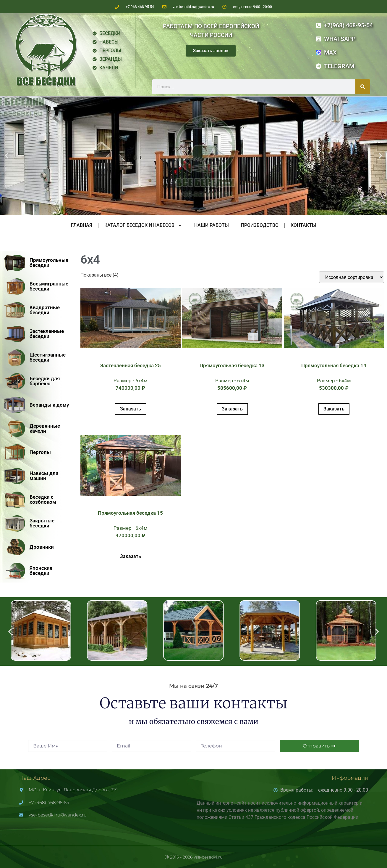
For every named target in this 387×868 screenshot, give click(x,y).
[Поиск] (363, 87)
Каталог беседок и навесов (143, 225)
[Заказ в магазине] (352, 277)
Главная (82, 225)
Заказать (131, 409)
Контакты (303, 225)
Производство (260, 225)
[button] (7, 156)
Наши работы (212, 225)
